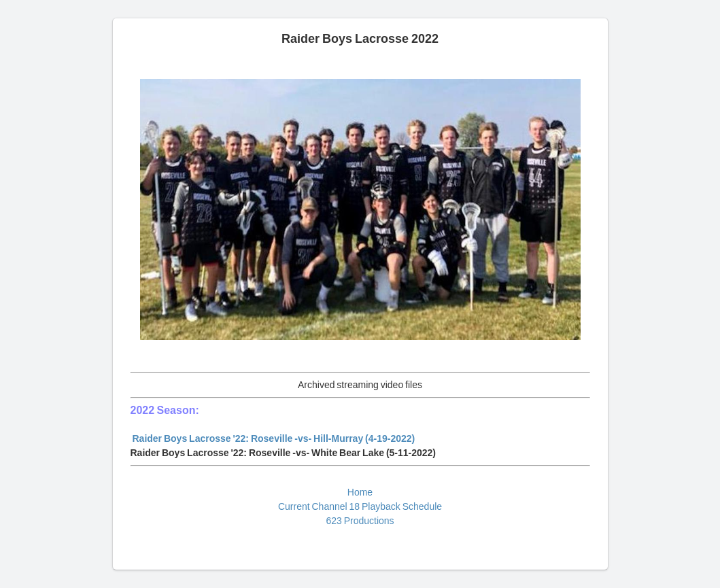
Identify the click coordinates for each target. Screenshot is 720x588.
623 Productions (360, 521)
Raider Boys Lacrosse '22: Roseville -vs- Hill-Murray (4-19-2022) (274, 438)
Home (360, 492)
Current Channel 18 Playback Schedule (360, 506)
